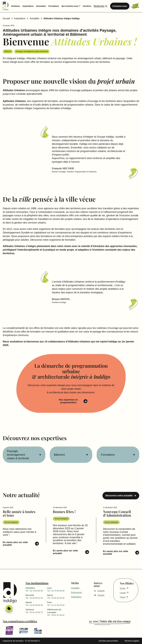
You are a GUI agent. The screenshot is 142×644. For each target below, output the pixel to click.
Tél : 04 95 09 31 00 (36, 596)
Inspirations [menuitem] (28, 6)
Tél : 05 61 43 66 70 (36, 611)
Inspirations (20, 18)
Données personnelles (108, 641)
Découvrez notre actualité (119, 496)
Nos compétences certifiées (20, 621)
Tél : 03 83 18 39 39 (58, 596)
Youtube (99, 595)
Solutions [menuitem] (16, 6)
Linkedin (99, 591)
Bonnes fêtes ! (64, 512)
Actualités (34, 18)
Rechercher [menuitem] (99, 6)
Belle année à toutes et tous (19, 513)
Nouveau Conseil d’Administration (117, 513)
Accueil (6, 18)
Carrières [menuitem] (87, 6)
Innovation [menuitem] (41, 6)
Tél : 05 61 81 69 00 (58, 612)
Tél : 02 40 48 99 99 (36, 604)
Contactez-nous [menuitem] (120, 6)
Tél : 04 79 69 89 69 (36, 589)
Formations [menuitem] (54, 6)
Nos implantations (37, 583)
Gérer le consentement (9, 608)
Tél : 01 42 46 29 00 (58, 604)
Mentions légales (132, 641)
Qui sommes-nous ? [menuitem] (71, 6)
